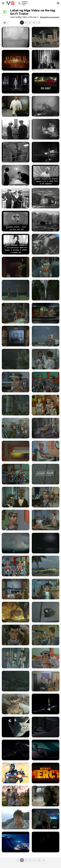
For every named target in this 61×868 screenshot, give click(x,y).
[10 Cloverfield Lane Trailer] (46, 83)
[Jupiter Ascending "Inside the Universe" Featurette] (16, 60)
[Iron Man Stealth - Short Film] (16, 773)
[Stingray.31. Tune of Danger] (16, 612)
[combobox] (6, 23)
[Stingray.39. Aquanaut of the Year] (16, 704)
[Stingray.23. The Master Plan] (16, 520)
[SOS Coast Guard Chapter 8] (16, 198)
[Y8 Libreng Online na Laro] (11, 3)
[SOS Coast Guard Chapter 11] (46, 221)
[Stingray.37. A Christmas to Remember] (16, 681)
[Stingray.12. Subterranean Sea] (46, 382)
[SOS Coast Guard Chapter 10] (16, 221)
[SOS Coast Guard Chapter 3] (16, 37)
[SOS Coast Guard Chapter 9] (46, 198)
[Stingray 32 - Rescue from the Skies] (46, 612)
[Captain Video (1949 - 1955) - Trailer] (46, 60)
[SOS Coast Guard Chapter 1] (16, 129)
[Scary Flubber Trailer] (16, 267)
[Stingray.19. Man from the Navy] (16, 474)
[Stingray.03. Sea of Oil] (16, 290)
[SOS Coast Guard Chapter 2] (46, 129)
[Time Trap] (16, 842)
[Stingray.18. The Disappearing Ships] (46, 451)
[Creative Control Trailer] (16, 83)
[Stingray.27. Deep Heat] (16, 566)
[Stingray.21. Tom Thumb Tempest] (16, 497)
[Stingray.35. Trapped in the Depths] (16, 658)
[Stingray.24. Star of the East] (46, 520)
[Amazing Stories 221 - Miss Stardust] (46, 819)
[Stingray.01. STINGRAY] (46, 37)
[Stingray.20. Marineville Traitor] (46, 474)
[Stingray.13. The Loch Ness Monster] (16, 405)
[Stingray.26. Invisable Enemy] (46, 543)
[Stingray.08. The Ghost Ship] (46, 336)
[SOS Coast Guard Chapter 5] (46, 152)
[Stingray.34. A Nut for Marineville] (46, 635)
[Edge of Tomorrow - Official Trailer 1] (46, 750)
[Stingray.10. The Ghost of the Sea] (46, 359)
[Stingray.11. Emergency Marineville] (16, 382)
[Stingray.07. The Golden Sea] (16, 336)
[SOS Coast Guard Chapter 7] (46, 175)
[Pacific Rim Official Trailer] (46, 842)
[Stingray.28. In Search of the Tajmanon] (46, 566)
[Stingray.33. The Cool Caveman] (16, 635)
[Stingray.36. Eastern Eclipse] (46, 658)
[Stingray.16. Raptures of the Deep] (46, 428)
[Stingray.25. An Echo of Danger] (16, 543)
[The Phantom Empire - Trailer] (46, 106)
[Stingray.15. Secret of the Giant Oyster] (16, 428)
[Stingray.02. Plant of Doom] (46, 267)
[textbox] (6, 23)
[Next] (44, 860)
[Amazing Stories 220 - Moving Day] (16, 819)
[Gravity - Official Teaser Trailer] (46, 704)
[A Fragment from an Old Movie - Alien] (46, 244)
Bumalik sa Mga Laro (25, 3)
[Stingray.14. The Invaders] (46, 405)
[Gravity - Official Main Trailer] (16, 727)
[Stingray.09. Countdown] (16, 359)
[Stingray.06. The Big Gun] (46, 313)
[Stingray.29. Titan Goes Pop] (16, 589)
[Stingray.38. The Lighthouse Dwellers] (46, 681)
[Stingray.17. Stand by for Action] (16, 451)
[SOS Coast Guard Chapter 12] (16, 244)
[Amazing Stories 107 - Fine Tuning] (16, 796)
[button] (50, 17)
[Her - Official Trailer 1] (46, 727)
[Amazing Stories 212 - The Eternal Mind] (46, 796)
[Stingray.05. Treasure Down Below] (16, 313)
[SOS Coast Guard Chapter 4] (16, 152)
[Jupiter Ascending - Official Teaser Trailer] (16, 750)
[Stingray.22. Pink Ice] (46, 497)
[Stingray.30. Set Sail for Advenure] (46, 589)
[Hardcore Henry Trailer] (16, 106)
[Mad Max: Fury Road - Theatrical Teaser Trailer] (46, 773)
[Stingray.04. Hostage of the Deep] (46, 290)
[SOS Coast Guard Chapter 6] (16, 175)
